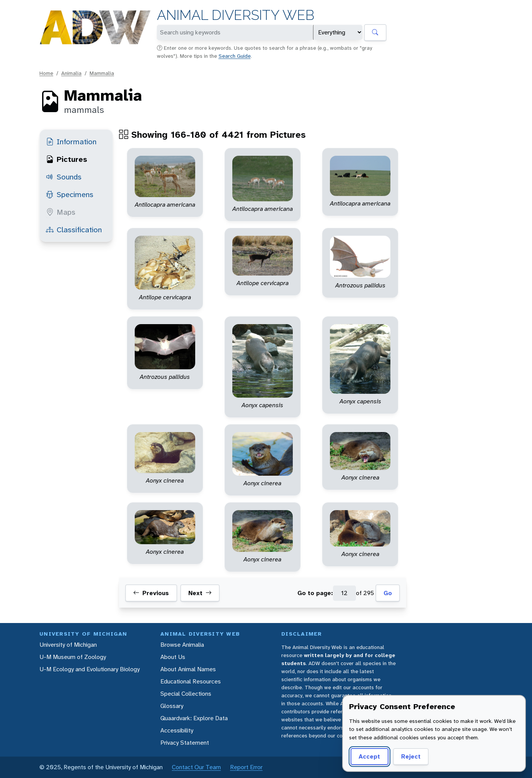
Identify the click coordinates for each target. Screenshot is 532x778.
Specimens (70, 194)
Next (200, 593)
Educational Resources (191, 681)
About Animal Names (188, 669)
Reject (411, 756)
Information (71, 142)
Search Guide (235, 56)
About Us (173, 657)
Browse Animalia (182, 645)
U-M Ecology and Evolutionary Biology (90, 669)
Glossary (172, 706)
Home (46, 73)
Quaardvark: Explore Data (194, 718)
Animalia (71, 73)
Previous (151, 593)
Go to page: (315, 593)
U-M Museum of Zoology (73, 657)
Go (388, 593)
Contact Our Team (196, 767)
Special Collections (186, 694)
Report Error (246, 767)
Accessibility (177, 730)
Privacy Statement (185, 743)
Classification (74, 230)
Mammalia (102, 73)
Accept (369, 756)
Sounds (64, 177)
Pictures (67, 159)
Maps (61, 212)
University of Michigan (68, 645)
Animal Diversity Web (236, 15)
